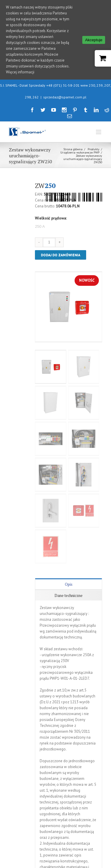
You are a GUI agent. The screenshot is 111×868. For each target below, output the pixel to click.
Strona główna (73, 127)
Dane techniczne (69, 573)
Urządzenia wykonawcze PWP (80, 130)
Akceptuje (94, 40)
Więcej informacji (20, 72)
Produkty (94, 127)
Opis (69, 562)
